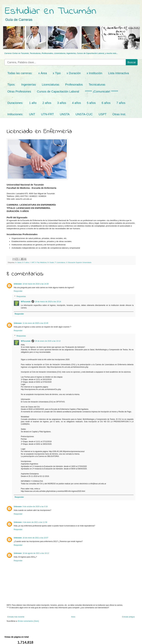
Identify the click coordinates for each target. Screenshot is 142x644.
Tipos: (11, 85)
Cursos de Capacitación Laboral (58, 91)
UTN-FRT (47, 114)
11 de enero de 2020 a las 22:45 (35, 323)
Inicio (73, 617)
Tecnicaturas (97, 85)
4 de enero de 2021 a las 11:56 (35, 522)
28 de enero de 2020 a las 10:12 (48, 341)
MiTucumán (26, 302)
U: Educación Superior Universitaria (79, 262)
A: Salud (18, 262)
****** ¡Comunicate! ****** (102, 91)
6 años (106, 103)
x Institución (95, 73)
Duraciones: (15, 103)
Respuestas (21, 296)
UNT (32, 114)
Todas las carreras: (20, 73)
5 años (91, 103)
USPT (103, 114)
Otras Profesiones (19, 91)
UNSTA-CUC (84, 114)
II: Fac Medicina (41, 262)
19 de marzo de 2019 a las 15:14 (48, 302)
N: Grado (51, 262)
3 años (62, 103)
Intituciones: (15, 114)
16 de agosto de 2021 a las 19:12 (36, 553)
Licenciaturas (51, 85)
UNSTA (65, 114)
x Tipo (57, 73)
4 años (76, 103)
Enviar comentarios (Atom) (28, 621)
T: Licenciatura (60, 262)
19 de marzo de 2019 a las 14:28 (36, 284)
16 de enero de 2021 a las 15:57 (35, 538)
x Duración (74, 73)
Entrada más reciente (16, 617)
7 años (121, 103)
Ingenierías (29, 85)
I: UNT (32, 262)
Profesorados (74, 85)
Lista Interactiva (118, 73)
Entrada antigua (128, 617)
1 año (33, 103)
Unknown (18, 284)
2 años (47, 103)
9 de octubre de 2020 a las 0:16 (35, 507)
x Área (43, 73)
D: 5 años (26, 262)
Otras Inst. (119, 114)
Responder (18, 291)
